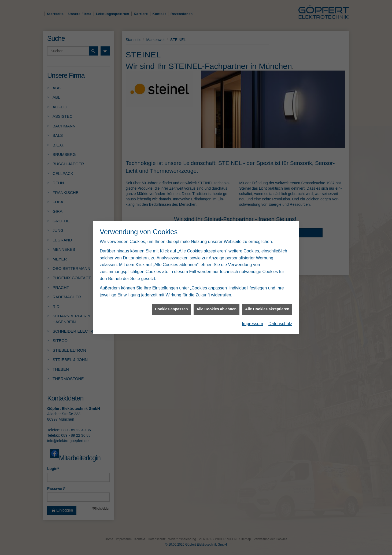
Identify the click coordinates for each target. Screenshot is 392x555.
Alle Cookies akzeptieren (267, 304)
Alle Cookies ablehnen (217, 304)
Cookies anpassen (171, 304)
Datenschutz (280, 319)
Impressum (252, 319)
